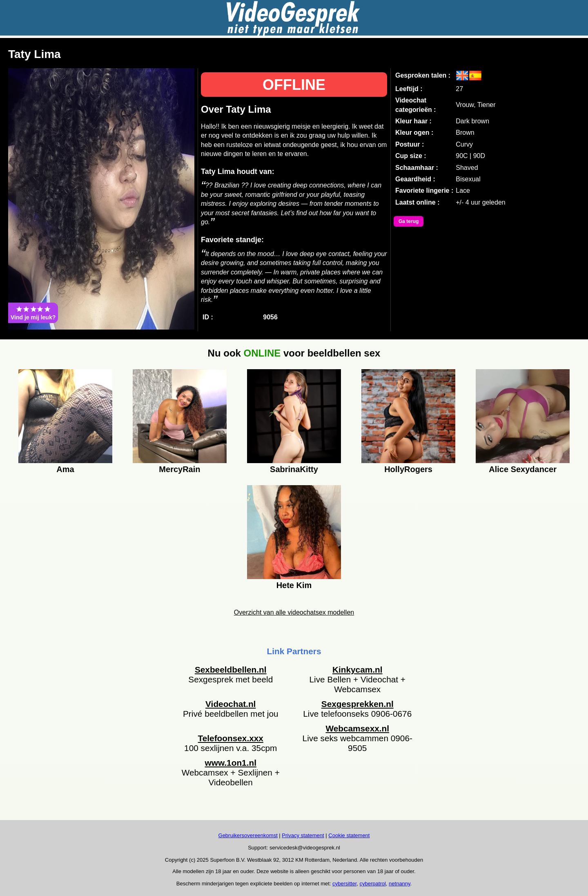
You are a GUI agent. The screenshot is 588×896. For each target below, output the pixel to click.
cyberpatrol (373, 884)
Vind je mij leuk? (33, 313)
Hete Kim (294, 585)
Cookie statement (349, 835)
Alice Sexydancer (523, 469)
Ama (65, 469)
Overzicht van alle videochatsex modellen (294, 612)
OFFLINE (294, 85)
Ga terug (409, 221)
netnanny (400, 884)
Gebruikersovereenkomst (248, 835)
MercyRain (179, 469)
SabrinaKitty (294, 469)
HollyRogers (408, 469)
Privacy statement (303, 835)
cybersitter (344, 884)
